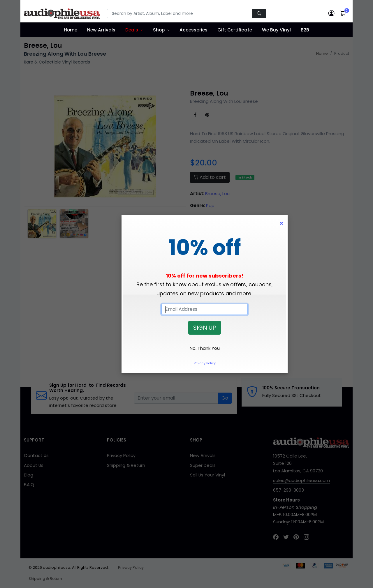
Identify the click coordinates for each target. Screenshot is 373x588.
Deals (132, 30)
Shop (159, 30)
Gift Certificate (235, 30)
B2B (305, 30)
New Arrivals (101, 30)
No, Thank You (205, 348)
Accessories (193, 30)
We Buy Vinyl (276, 30)
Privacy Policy (205, 363)
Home (71, 30)
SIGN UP (205, 328)
